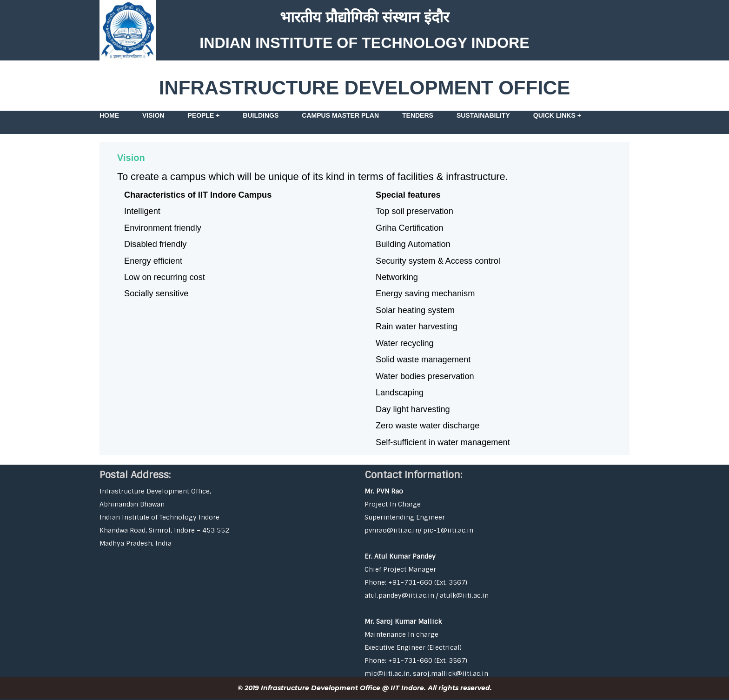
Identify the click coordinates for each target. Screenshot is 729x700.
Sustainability (483, 115)
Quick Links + (557, 115)
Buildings (261, 115)
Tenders (418, 115)
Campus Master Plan (340, 115)
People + (203, 115)
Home (109, 115)
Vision (153, 115)
